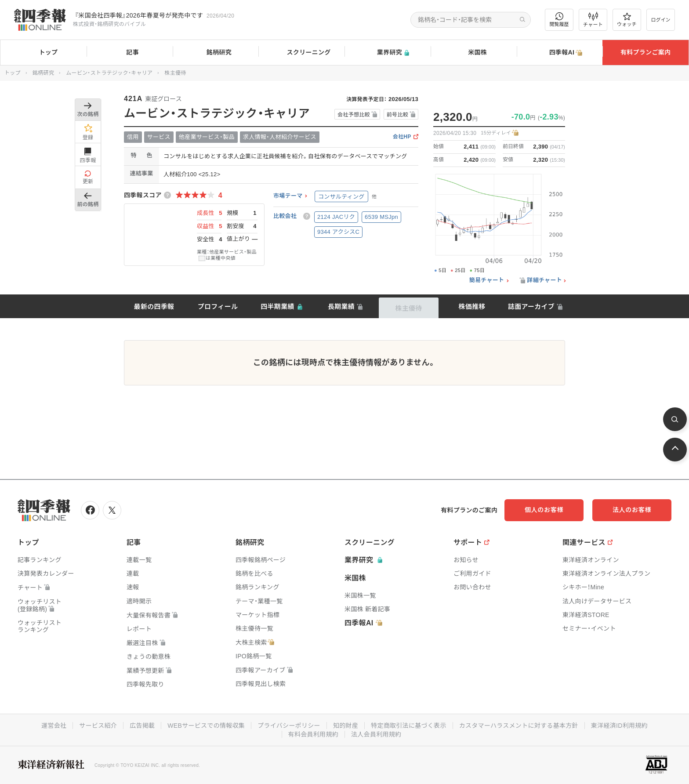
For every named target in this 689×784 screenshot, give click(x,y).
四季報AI (560, 53)
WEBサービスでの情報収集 (206, 726)
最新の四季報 (154, 307)
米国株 (473, 53)
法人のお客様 (632, 510)
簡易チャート (487, 280)
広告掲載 (142, 726)
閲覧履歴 (559, 20)
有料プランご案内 (645, 52)
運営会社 (54, 726)
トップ (43, 52)
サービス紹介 (98, 726)
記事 (129, 53)
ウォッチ (627, 20)
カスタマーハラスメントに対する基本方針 (519, 726)
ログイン (661, 20)
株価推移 (472, 307)
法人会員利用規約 (376, 734)
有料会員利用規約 (313, 734)
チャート (593, 20)
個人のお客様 (544, 510)
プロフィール (218, 307)
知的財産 (346, 726)
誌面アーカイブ (531, 307)
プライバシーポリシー (289, 726)
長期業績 (341, 307)
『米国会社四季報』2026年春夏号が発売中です (139, 15)
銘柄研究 (216, 53)
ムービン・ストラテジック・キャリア (109, 73)
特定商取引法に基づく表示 (409, 726)
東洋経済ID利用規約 (619, 726)
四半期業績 (277, 307)
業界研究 (388, 53)
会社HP (402, 137)
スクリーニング (302, 53)
